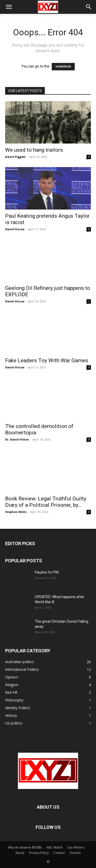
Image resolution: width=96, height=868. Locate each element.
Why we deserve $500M (25, 847)
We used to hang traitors (34, 150)
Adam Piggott (15, 157)
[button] (9, 7)
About (20, 853)
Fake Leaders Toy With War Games (47, 360)
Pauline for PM (47, 572)
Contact (59, 853)
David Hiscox (15, 229)
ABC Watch (55, 847)
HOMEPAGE (63, 67)
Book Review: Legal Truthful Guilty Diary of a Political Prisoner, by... (46, 502)
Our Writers (76, 847)
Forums (75, 853)
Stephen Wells (16, 512)
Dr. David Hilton (17, 439)
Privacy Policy (39, 853)
